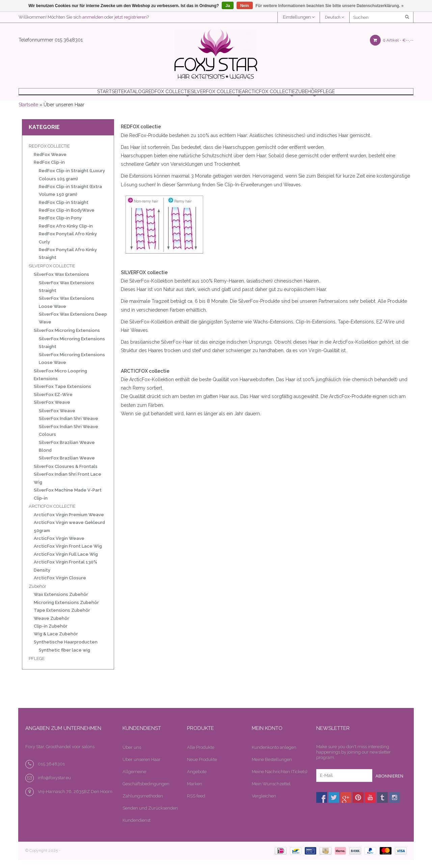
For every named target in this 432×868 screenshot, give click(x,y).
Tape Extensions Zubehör (62, 619)
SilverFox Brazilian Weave (67, 466)
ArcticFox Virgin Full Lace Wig (66, 563)
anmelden (93, 17)
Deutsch (335, 17)
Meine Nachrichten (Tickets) (280, 780)
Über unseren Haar (142, 768)
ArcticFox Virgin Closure (60, 586)
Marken (195, 792)
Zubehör (337, 96)
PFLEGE (372, 96)
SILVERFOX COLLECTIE (217, 96)
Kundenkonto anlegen (274, 756)
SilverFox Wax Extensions (61, 283)
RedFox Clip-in (49, 171)
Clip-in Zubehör (51, 635)
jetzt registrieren (131, 17)
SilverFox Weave (52, 411)
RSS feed (196, 804)
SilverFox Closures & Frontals (66, 475)
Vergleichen (264, 804)
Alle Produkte (201, 756)
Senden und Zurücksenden (150, 817)
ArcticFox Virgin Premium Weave (69, 523)
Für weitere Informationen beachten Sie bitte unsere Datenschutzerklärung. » (330, 6)
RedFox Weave (50, 163)
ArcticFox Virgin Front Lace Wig (68, 555)
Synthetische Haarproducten (66, 650)
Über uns (132, 756)
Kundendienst (137, 829)
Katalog (106, 96)
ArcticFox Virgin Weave (59, 547)
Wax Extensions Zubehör (61, 603)
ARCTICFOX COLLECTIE (284, 96)
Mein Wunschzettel (271, 792)
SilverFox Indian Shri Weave (69, 427)
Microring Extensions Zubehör (66, 611)
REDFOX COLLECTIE (154, 96)
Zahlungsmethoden (143, 804)
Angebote (197, 780)
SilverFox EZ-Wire (53, 403)
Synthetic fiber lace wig (64, 659)
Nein (245, 6)
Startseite (66, 96)
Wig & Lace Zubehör (56, 642)
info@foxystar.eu (54, 786)
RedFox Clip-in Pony (60, 226)
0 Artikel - (392, 40)
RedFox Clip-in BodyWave (67, 219)
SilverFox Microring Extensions (67, 339)
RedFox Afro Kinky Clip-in (66, 234)
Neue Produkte (202, 768)
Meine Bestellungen (272, 768)
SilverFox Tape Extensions (62, 395)
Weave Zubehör (51, 627)
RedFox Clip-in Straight (64, 211)
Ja (228, 6)
